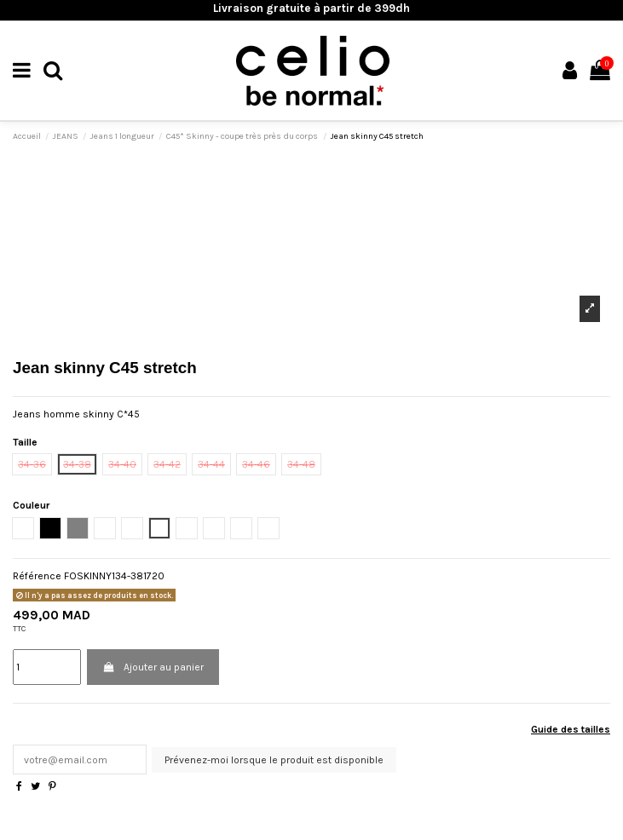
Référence (37, 576)
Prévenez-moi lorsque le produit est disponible (274, 760)
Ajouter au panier (153, 667)
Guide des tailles (571, 729)
